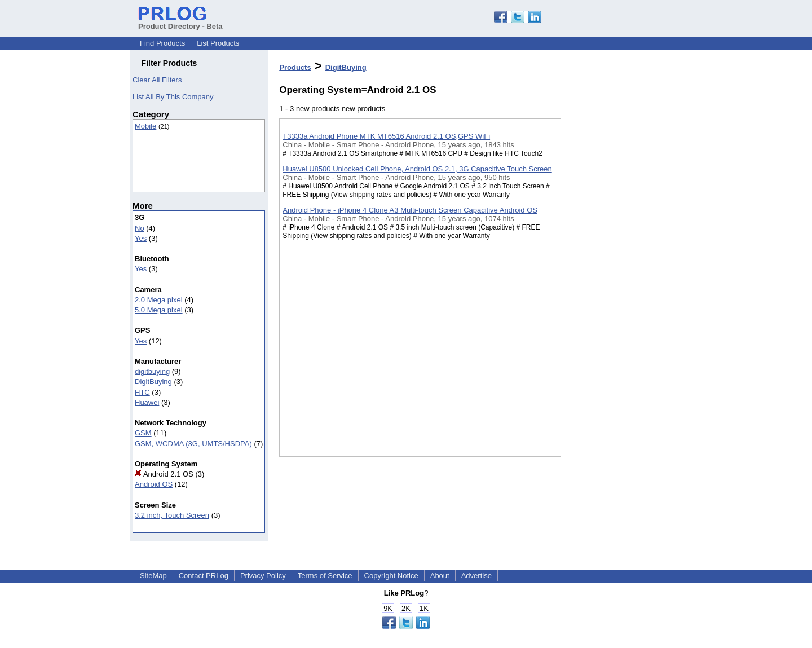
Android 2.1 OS (164, 474)
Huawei (147, 402)
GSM (143, 433)
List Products (218, 43)
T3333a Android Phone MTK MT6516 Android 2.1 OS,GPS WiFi (386, 136)
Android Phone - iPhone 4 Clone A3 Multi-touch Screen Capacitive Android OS (410, 210)
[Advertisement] (617, 293)
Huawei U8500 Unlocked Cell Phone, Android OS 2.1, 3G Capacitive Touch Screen (417, 169)
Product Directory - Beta (180, 22)
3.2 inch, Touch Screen (172, 515)
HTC (142, 392)
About (440, 576)
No (140, 228)
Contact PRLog (204, 576)
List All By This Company (173, 97)
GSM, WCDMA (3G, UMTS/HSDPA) (193, 444)
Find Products (162, 43)
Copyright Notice (391, 576)
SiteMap (153, 576)
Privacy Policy (263, 576)
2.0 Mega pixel (159, 300)
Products (295, 67)
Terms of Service (325, 576)
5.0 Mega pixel (159, 310)
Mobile (145, 126)
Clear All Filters (157, 80)
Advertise (476, 576)
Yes (141, 238)
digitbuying (152, 371)
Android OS (154, 484)
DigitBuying (153, 382)
